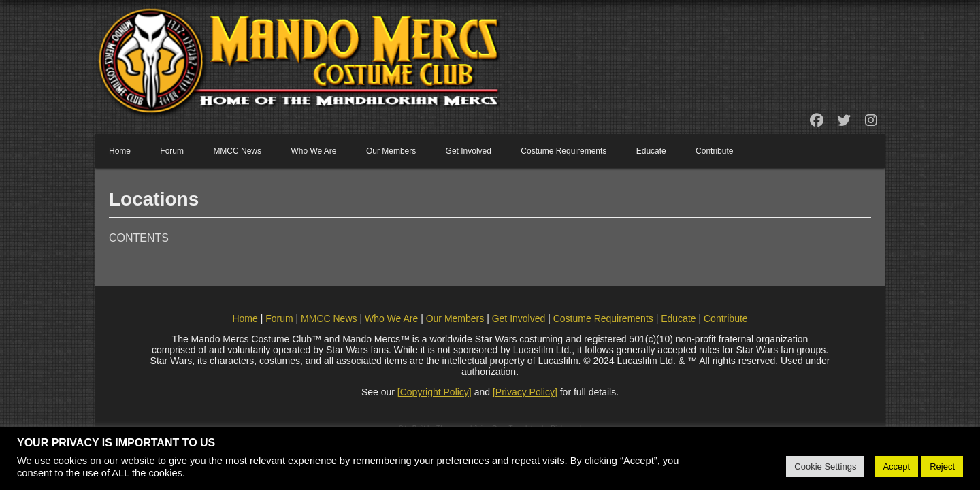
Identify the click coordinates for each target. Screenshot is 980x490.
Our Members (391, 151)
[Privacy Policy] (525, 392)
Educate (651, 151)
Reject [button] (942, 467)
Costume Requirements (563, 151)
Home (120, 151)
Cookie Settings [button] (825, 467)
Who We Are (313, 151)
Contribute (714, 151)
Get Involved (469, 151)
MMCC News (237, 151)
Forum (172, 151)
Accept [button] (896, 467)
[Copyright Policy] (435, 392)
